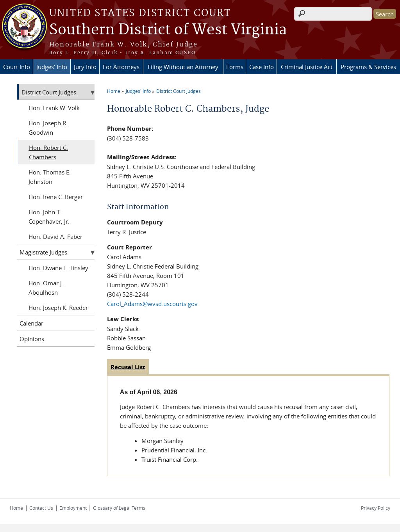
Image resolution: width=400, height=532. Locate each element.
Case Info (262, 67)
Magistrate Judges (43, 252)
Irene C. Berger (63, 197)
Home (114, 91)
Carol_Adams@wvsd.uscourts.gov (152, 304)
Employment (73, 508)
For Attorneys (121, 67)
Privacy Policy (376, 508)
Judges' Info (52, 67)
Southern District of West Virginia (168, 30)
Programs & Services (368, 67)
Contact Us (41, 508)
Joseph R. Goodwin (48, 128)
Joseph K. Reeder (65, 308)
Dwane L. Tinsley (66, 268)
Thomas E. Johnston (50, 177)
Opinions (32, 339)
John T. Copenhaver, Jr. (49, 217)
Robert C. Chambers (48, 152)
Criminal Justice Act (307, 67)
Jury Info (85, 67)
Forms (235, 67)
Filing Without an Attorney (183, 67)
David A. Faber (63, 237)
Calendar (31, 323)
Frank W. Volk (61, 108)
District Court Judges (179, 91)
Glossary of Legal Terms (119, 508)
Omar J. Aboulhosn (46, 288)
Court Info (17, 67)
